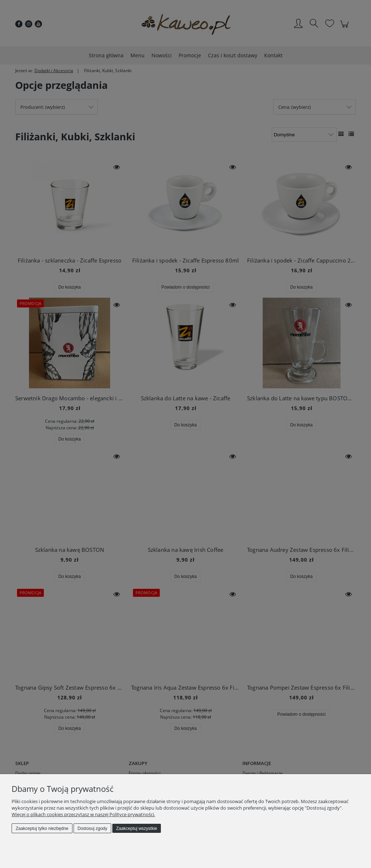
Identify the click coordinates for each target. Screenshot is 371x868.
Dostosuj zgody (92, 828)
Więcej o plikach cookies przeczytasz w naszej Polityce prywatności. (83, 814)
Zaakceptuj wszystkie (136, 828)
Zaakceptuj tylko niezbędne (42, 828)
